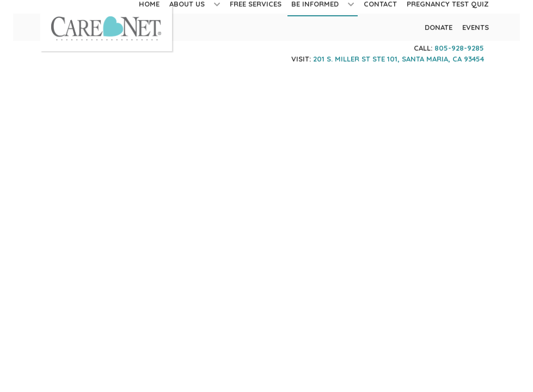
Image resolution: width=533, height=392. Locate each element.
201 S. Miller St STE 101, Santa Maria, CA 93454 (399, 59)
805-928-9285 (459, 48)
